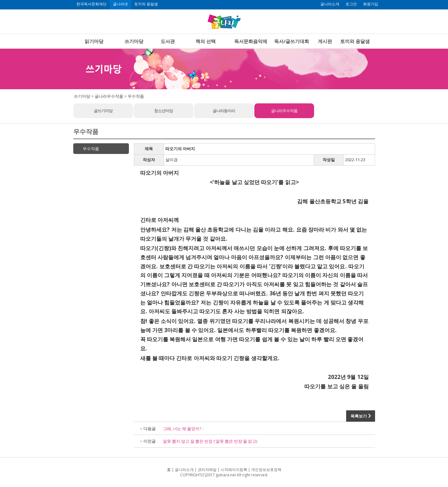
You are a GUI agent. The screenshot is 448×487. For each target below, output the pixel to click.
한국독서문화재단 (91, 4)
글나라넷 (120, 4)
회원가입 (371, 4)
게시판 (325, 41)
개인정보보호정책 (266, 470)
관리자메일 (207, 470)
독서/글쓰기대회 (292, 41)
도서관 (168, 41)
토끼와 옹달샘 (146, 4)
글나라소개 (330, 4)
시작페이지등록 (234, 470)
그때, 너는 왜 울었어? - (183, 429)
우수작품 (91, 149)
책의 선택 (206, 41)
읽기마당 (94, 41)
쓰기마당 (134, 41)
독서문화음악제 (251, 41)
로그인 (351, 4)
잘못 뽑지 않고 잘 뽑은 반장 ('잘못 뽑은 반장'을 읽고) (210, 441)
